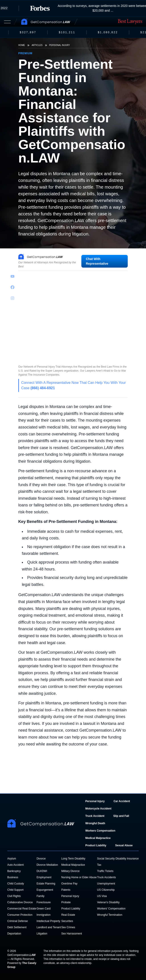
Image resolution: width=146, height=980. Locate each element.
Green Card (44, 909)
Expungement (45, 890)
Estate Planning (46, 884)
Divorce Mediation (47, 865)
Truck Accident (95, 816)
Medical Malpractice (98, 838)
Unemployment (106, 884)
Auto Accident (15, 865)
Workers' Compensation (111, 909)
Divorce (41, 859)
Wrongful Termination (110, 915)
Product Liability (96, 845)
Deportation (14, 934)
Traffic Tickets (105, 871)
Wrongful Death (95, 823)
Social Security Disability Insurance (118, 859)
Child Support (15, 890)
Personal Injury (60, 45)
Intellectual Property (48, 921)
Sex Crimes (68, 927)
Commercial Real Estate (22, 909)
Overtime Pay (69, 884)
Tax (99, 865)
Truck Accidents (106, 877)
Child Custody (16, 884)
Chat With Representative (97, 261)
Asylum (12, 859)
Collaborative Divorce (20, 902)
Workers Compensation (100, 831)
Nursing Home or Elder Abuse (79, 877)
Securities (67, 921)
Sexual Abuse (124, 845)
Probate (66, 902)
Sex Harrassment (72, 934)
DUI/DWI (42, 871)
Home (22, 45)
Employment (44, 877)
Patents (66, 890)
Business (13, 877)
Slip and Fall (121, 816)
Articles (37, 45)
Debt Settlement (17, 927)
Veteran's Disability (108, 902)
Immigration (44, 915)
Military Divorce (70, 871)
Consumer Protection (20, 915)
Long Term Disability (73, 859)
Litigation (42, 934)
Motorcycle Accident (98, 809)
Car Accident (122, 801)
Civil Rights (14, 896)
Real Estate (68, 915)
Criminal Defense (18, 921)
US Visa (102, 896)
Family (40, 896)
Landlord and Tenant (49, 927)
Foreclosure (44, 902)
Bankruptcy (14, 871)
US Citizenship (106, 890)
